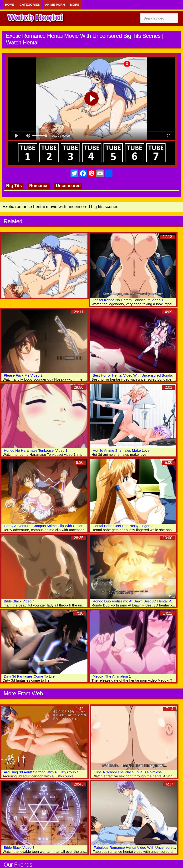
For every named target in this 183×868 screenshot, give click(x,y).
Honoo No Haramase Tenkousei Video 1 (36, 450)
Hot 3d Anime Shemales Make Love (121, 450)
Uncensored (68, 186)
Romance (39, 186)
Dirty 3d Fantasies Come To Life (29, 676)
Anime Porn (55, 5)
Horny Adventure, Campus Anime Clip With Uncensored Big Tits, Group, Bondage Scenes (75, 526)
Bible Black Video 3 (19, 847)
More (75, 5)
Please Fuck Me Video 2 (23, 375)
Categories (30, 5)
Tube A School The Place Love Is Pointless (128, 772)
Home (10, 5)
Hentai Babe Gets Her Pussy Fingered (123, 526)
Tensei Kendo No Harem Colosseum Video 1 (128, 300)
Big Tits (14, 186)
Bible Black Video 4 (19, 601)
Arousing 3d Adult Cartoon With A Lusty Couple (41, 772)
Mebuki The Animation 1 (112, 676)
